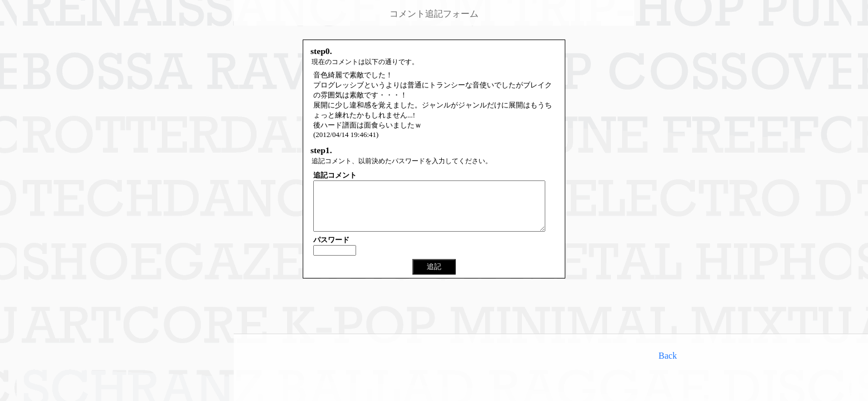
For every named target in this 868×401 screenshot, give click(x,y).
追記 (434, 277)
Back (668, 356)
